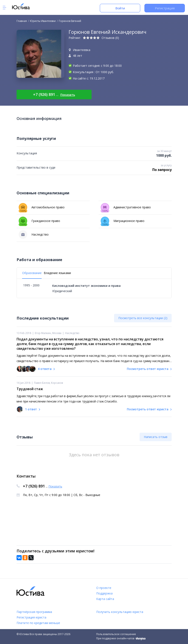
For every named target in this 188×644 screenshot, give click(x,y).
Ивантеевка (82, 50)
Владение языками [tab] (57, 273)
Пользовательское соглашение (116, 634)
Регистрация (165, 8)
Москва (57, 333)
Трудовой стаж (30, 389)
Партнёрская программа (34, 612)
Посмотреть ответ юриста (149, 369)
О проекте (104, 588)
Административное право (126, 207)
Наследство (34, 235)
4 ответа (45, 369)
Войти (120, 8)
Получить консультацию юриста (120, 612)
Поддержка (104, 593)
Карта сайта (105, 599)
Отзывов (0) (110, 38)
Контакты (26, 476)
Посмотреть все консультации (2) (143, 318)
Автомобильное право (42, 207)
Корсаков (57, 383)
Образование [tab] (32, 273)
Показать (68, 95)
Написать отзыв (156, 437)
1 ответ (31, 409)
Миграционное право (123, 221)
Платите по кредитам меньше (38, 623)
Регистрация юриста (31, 617)
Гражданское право (39, 221)
